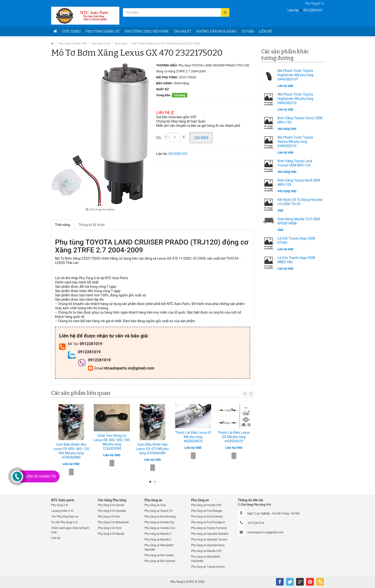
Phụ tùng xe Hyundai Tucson (209, 540)
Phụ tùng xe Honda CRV (206, 505)
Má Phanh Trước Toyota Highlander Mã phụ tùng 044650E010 (295, 99)
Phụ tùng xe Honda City (159, 522)
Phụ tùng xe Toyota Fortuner (209, 528)
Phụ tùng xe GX (101, 44)
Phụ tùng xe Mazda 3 (158, 534)
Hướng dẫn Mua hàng (216, 31)
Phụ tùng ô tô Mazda (111, 534)
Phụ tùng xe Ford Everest (207, 517)
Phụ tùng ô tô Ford (110, 528)
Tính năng (63, 225)
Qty (159, 138)
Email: (96, 368)
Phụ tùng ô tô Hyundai (112, 511)
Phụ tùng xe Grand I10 (159, 511)
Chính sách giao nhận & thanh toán (70, 530)
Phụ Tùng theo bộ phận (147, 31)
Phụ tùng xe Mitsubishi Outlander (206, 559)
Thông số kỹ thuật (91, 225)
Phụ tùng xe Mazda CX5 (206, 551)
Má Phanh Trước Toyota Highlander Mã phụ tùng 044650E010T (295, 75)
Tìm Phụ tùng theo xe (65, 517)
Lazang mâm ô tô (62, 511)
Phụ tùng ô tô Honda (111, 505)
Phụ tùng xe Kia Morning (160, 517)
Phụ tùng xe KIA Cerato (159, 555)
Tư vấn (248, 31)
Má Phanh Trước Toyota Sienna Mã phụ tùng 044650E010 (295, 142)
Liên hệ (265, 31)
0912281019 (313, 10)
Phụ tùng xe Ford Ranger (207, 511)
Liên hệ (56, 538)
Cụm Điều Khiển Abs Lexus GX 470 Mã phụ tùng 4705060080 (153, 449)
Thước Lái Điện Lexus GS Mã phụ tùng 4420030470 (234, 437)
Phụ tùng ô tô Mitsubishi (113, 522)
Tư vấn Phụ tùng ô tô (64, 522)
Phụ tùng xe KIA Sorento (160, 561)
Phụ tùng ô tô (314, 4)
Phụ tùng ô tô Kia (109, 517)
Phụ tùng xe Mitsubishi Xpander (159, 547)
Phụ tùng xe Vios (155, 505)
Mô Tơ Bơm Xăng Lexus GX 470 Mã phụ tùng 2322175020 (166, 44)
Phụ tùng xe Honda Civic (160, 528)
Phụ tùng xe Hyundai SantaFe (210, 534)
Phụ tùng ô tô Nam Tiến (73, 44)
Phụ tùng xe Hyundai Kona (208, 545)
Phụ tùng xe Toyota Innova (208, 567)
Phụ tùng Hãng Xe (103, 31)
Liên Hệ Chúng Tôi (41, 476)
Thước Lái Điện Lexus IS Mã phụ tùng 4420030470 (193, 437)
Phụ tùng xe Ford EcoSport (208, 522)
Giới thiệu (71, 31)
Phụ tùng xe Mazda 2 (158, 540)
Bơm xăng (121, 44)
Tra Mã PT (182, 31)
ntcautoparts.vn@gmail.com (265, 532)
